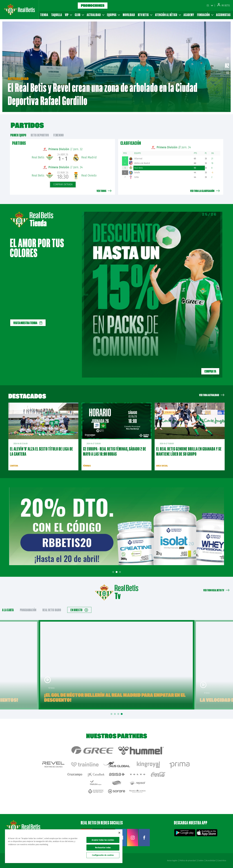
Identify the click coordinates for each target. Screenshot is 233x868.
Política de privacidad (188, 861)
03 (228, 73)
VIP (68, 15)
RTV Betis (145, 15)
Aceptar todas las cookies (103, 840)
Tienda (44, 15)
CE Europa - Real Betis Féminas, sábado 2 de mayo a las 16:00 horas (115, 451)
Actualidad (95, 15)
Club (79, 15)
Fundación (205, 15)
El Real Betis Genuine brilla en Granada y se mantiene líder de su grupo (189, 451)
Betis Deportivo (40, 135)
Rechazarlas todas (103, 848)
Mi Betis (224, 5)
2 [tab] (117, 572)
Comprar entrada (63, 184)
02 (228, 67)
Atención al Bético (168, 15)
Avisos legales (172, 861)
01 (227, 60)
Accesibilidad (211, 861)
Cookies (201, 861)
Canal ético (222, 861)
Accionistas (223, 15)
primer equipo (18, 135)
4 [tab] (122, 714)
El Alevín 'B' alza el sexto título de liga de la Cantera (41, 451)
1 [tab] (114, 572)
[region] (64, 846)
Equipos (113, 15)
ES (208, 5)
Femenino (59, 135)
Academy (189, 15)
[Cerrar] (119, 833)
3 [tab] (120, 572)
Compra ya (210, 371)
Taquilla (57, 15)
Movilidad (129, 15)
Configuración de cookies (103, 855)
